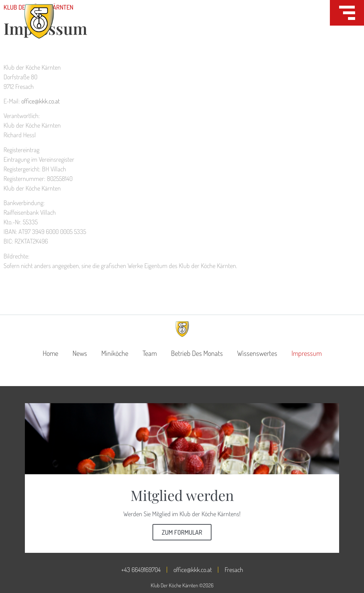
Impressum (307, 353)
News (80, 353)
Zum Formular (182, 532)
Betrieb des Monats (197, 353)
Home (50, 353)
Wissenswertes (257, 353)
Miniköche (115, 353)
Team (150, 353)
